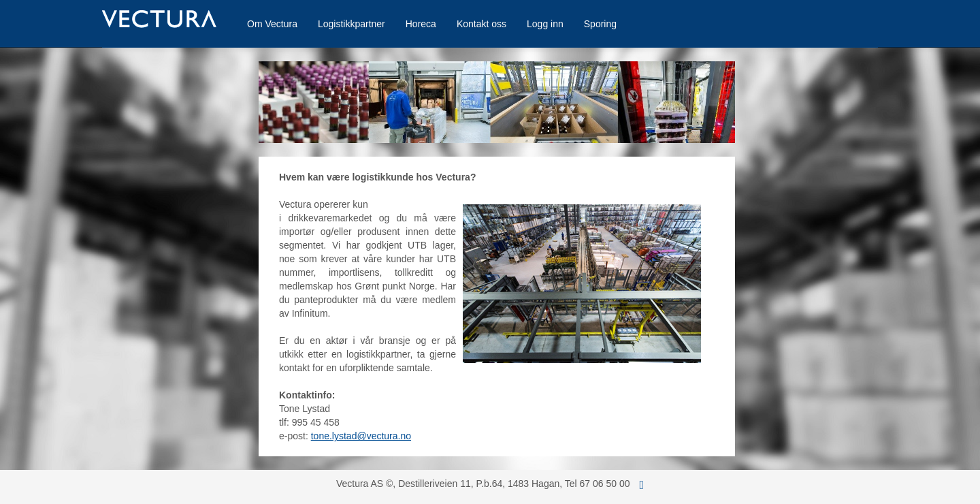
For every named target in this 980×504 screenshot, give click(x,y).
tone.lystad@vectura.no (361, 436)
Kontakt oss (481, 24)
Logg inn (545, 24)
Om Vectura (272, 24)
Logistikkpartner (352, 24)
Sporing (600, 24)
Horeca (421, 24)
